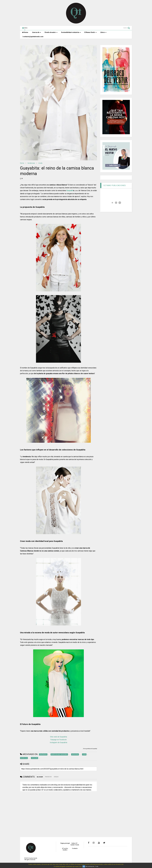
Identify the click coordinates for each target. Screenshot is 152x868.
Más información (90, 866)
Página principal (65, 843)
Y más (97, 866)
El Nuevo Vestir (91, 32)
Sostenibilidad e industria (71, 32)
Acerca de (37, 32)
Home (25, 32)
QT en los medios (65, 849)
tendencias (31, 163)
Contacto (75, 848)
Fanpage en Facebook (58, 740)
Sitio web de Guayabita (58, 737)
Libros (103, 32)
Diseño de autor (51, 32)
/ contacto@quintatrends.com (33, 37)
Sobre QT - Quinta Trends (75, 844)
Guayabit (70, 191)
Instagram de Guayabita (58, 742)
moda (40, 163)
